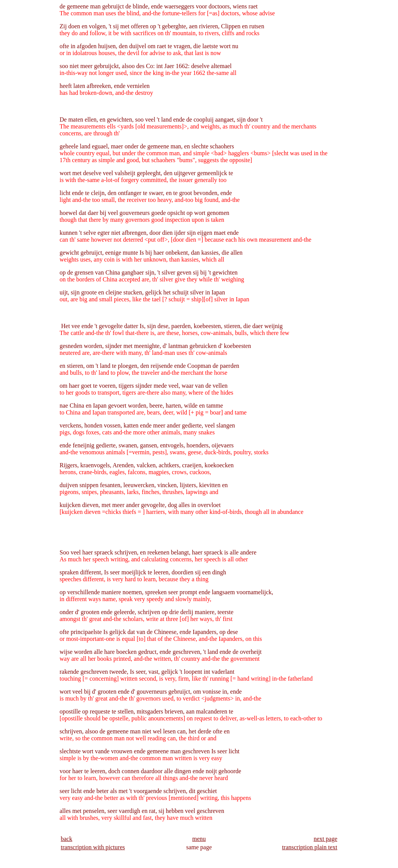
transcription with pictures (93, 847)
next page (325, 839)
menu (199, 839)
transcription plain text (310, 847)
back (66, 839)
